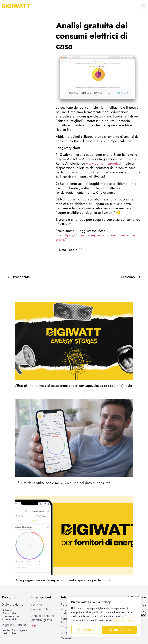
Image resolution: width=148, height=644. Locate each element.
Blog (64, 633)
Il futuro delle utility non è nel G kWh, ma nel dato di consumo (63, 483)
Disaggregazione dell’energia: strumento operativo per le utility (62, 580)
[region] (104, 617)
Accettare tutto (119, 630)
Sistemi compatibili (40, 607)
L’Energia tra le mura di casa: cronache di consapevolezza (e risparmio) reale (73, 386)
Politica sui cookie (123, 621)
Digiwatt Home (12, 605)
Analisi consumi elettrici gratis (43, 618)
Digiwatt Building (14, 625)
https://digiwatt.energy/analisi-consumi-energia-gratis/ (95, 237)
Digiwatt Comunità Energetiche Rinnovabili (10, 615)
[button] (144, 6)
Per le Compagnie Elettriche (14, 632)
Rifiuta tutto (86, 630)
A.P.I (34, 626)
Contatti (67, 638)
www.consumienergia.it (104, 163)
